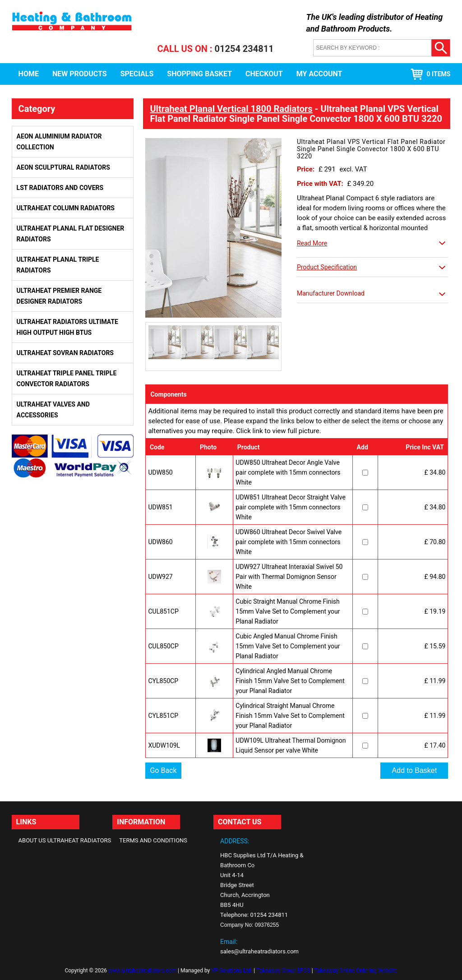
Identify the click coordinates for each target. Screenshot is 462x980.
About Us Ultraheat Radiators (65, 840)
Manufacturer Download (331, 293)
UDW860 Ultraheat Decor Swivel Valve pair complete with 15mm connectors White (289, 542)
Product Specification (327, 267)
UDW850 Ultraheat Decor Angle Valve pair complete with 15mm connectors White (288, 472)
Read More (312, 243)
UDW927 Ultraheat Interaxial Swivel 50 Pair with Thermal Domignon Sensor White (289, 577)
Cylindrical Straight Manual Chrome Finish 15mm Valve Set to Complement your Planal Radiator (290, 716)
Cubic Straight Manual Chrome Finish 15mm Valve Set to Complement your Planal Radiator (288, 611)
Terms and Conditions (153, 840)
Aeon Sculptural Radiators (63, 167)
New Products (80, 74)
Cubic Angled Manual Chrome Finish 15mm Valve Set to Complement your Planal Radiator (288, 646)
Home (29, 74)
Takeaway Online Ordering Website (356, 971)
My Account (319, 74)
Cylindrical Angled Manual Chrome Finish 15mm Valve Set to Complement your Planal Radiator (290, 681)
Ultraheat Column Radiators (66, 208)
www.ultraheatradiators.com (142, 971)
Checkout (264, 74)
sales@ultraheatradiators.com (259, 951)
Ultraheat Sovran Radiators (65, 353)
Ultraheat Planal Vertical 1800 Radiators (231, 109)
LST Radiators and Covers (60, 188)
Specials (137, 74)
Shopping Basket (199, 74)
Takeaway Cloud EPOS (283, 971)
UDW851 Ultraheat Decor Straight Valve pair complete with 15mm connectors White (291, 507)
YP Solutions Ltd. (232, 971)
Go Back (163, 770)
